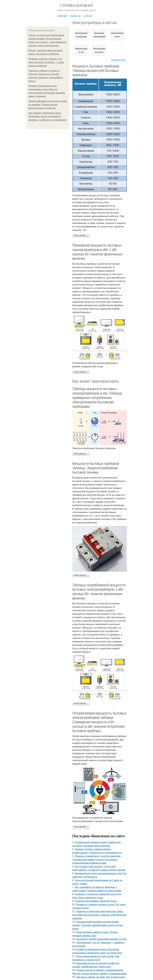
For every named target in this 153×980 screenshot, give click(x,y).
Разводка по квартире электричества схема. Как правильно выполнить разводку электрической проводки (99, 915)
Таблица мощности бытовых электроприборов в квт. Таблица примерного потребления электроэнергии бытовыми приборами (97, 398)
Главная (62, 15)
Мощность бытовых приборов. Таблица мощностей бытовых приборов (96, 70)
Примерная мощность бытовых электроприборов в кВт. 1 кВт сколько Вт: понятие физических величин (97, 252)
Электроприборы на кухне (99, 50)
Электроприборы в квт (117, 35)
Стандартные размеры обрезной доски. (96, 901)
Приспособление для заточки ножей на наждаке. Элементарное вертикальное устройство (48, 105)
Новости (75, 15)
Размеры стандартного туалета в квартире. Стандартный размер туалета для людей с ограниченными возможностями (97, 860)
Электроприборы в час (81, 50)
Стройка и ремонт (76, 6)
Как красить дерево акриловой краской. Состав (101, 939)
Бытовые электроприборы (99, 35)
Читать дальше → (81, 235)
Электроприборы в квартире (81, 35)
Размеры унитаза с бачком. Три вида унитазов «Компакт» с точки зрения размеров (46, 62)
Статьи (88, 15)
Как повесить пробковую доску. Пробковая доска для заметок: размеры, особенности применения (47, 116)
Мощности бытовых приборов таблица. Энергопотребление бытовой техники (96, 468)
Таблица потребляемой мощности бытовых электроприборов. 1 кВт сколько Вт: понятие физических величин (99, 592)
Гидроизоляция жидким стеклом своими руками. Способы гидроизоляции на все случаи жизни (98, 925)
